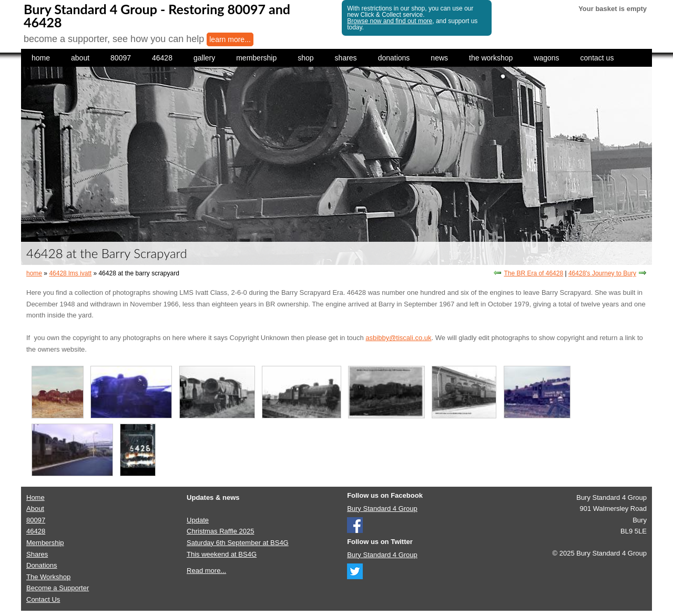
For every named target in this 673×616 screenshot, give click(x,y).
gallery (204, 58)
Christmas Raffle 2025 (220, 531)
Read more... (206, 571)
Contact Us (43, 599)
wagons (546, 58)
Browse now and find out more (390, 21)
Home (35, 497)
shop (305, 58)
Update (198, 520)
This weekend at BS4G (222, 554)
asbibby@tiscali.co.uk (398, 338)
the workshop (491, 58)
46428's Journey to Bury (602, 273)
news (439, 58)
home (41, 58)
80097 (121, 58)
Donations (42, 565)
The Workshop (48, 577)
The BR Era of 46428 (533, 273)
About (35, 509)
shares (346, 58)
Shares (37, 554)
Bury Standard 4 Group (382, 509)
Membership (45, 543)
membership (256, 58)
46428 (162, 58)
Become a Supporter (58, 588)
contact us (597, 58)
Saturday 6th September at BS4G (238, 543)
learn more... (230, 39)
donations (394, 58)
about (80, 58)
